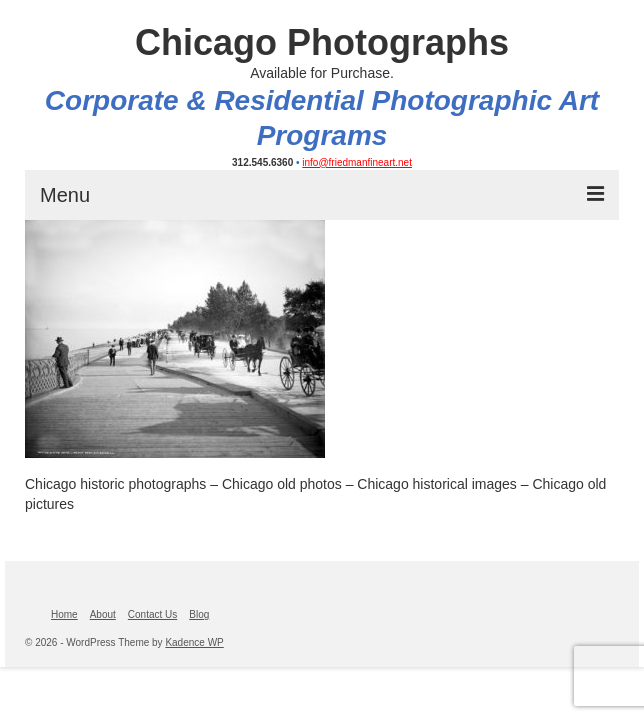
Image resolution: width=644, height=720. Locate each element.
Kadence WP (194, 642)
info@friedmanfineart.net (357, 162)
